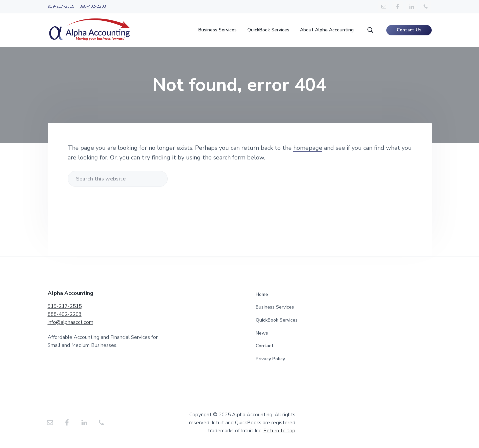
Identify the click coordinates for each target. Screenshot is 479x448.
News (262, 333)
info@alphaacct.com (70, 322)
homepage (308, 148)
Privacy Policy (270, 359)
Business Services (275, 307)
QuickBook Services (277, 320)
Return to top (279, 431)
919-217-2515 (61, 6)
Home (262, 294)
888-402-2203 (93, 6)
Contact (265, 346)
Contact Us (409, 30)
